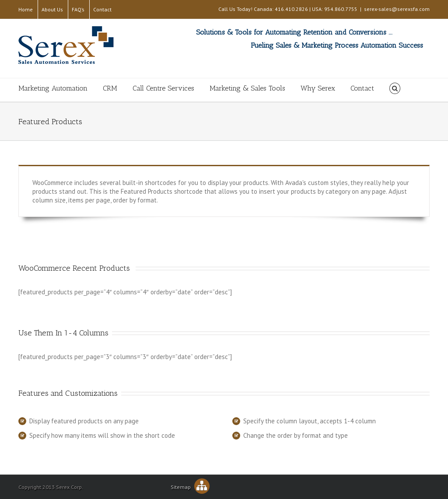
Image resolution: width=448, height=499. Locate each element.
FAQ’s (78, 9)
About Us (52, 9)
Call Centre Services (163, 88)
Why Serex (318, 88)
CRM (110, 88)
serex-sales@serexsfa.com (397, 9)
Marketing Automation (53, 88)
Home (26, 9)
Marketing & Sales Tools (247, 88)
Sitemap (190, 487)
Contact (102, 9)
